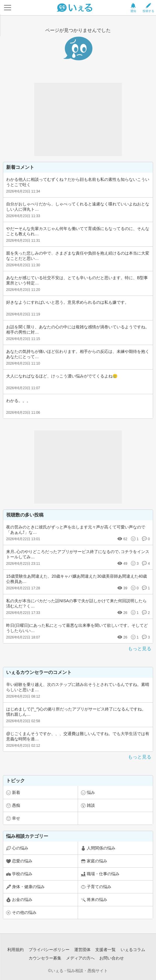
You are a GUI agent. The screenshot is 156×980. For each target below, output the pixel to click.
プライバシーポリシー (49, 950)
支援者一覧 (105, 950)
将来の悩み (97, 900)
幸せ (16, 818)
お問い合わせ (112, 958)
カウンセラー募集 (45, 958)
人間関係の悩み (101, 848)
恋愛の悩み (22, 861)
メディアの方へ (80, 958)
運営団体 (82, 950)
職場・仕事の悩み (103, 874)
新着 (16, 792)
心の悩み (20, 848)
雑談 (91, 805)
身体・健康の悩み (28, 887)
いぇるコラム (133, 950)
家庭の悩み (97, 861)
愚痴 (16, 805)
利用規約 (15, 950)
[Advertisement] (78, 119)
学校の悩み (22, 874)
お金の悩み (22, 900)
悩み (91, 792)
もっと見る (140, 649)
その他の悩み (24, 912)
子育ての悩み (99, 887)
